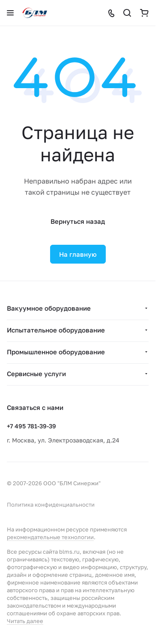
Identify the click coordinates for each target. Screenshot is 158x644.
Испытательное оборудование (56, 330)
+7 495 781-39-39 (31, 426)
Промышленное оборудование (56, 352)
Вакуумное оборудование (49, 308)
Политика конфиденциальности (51, 505)
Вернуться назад (78, 221)
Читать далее (25, 621)
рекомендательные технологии (50, 537)
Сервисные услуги (36, 374)
